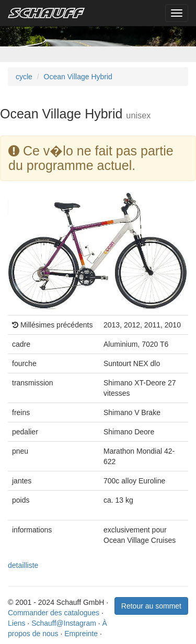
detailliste (23, 565)
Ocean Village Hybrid (78, 77)
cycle (24, 77)
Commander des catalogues (54, 613)
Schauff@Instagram (64, 623)
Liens (16, 623)
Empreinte (81, 634)
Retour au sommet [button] (151, 606)
